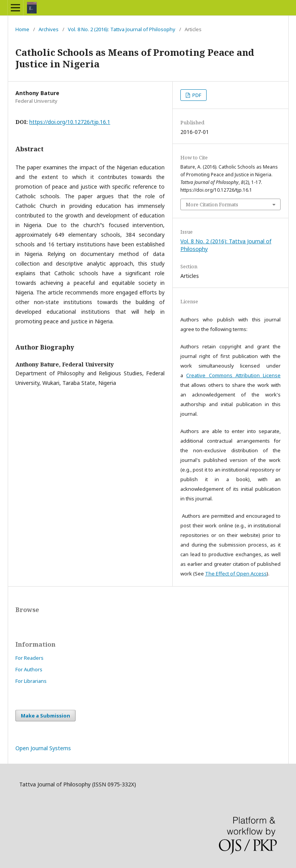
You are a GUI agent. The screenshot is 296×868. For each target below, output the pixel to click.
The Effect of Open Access (236, 574)
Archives (49, 29)
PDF (196, 95)
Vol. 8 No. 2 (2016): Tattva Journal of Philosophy (122, 29)
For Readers (29, 658)
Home (22, 29)
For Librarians (31, 681)
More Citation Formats (212, 204)
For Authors (29, 669)
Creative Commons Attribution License (233, 375)
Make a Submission (45, 716)
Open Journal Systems (43, 748)
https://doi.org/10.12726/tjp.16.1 (70, 122)
